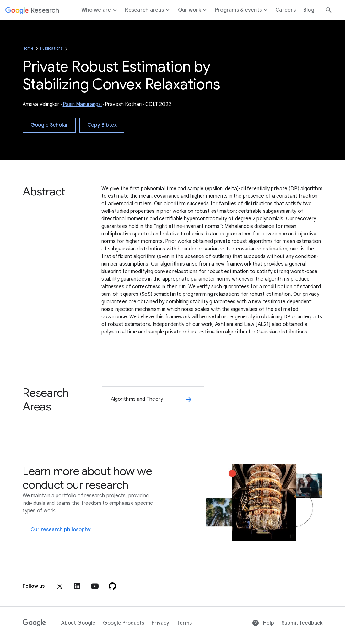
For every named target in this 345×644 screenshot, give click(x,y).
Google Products (124, 623)
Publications (51, 48)
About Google (78, 623)
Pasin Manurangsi (82, 104)
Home (28, 48)
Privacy (160, 623)
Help (263, 623)
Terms (184, 623)
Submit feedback (302, 623)
